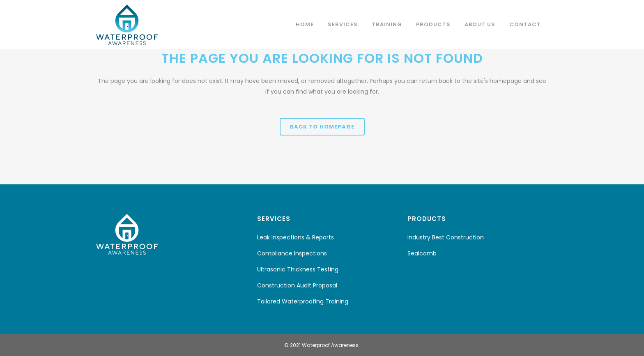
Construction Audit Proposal (297, 285)
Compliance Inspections (292, 253)
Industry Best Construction (446, 237)
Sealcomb (422, 253)
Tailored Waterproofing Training (303, 301)
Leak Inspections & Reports (296, 237)
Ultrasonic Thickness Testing (298, 269)
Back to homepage (322, 127)
